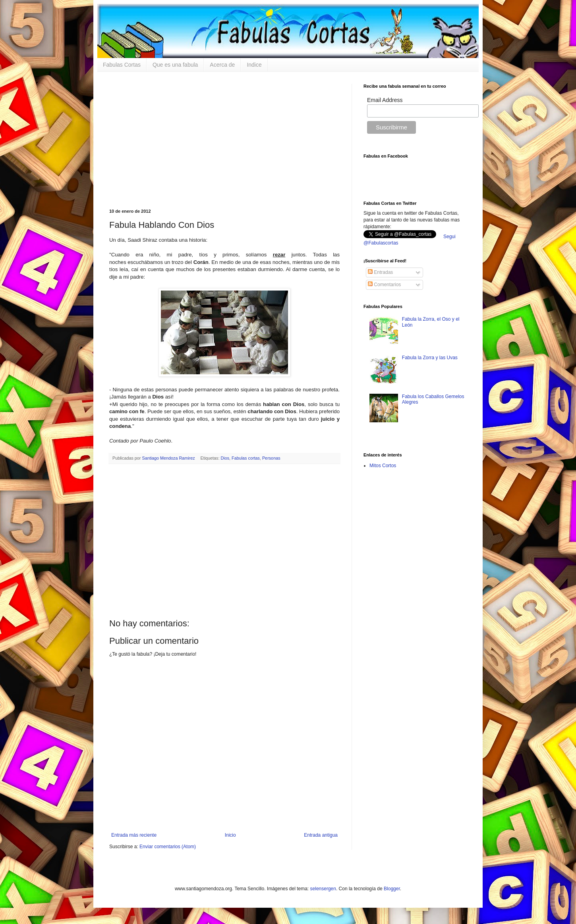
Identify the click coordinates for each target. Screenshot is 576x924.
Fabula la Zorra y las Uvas (430, 358)
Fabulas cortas (246, 458)
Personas (271, 458)
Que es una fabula (175, 65)
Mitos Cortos (383, 466)
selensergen (323, 889)
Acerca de (222, 65)
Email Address (385, 100)
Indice (254, 65)
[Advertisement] (224, 139)
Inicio (230, 835)
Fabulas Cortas (122, 65)
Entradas (380, 272)
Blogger (392, 889)
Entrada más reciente (134, 835)
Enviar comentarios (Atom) (168, 847)
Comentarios (384, 285)
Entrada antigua (321, 835)
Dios (225, 458)
